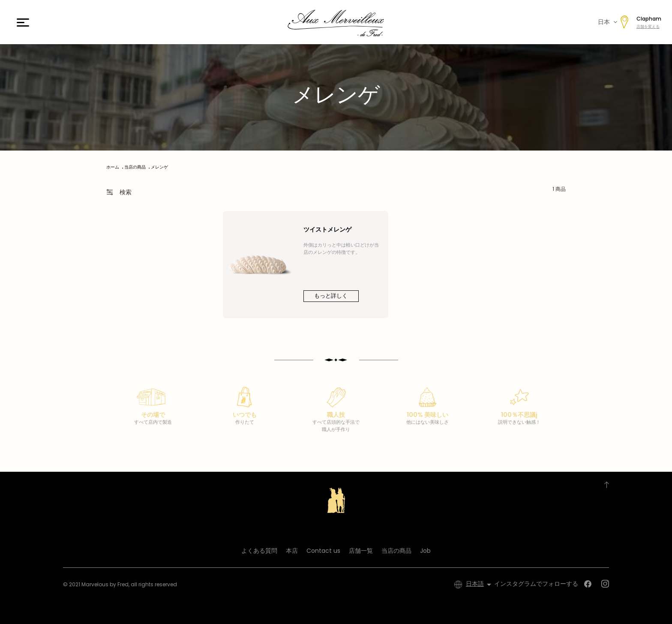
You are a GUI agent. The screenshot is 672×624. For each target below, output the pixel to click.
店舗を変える (648, 27)
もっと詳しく (331, 296)
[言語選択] (480, 585)
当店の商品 (396, 551)
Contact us (323, 551)
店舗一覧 (361, 551)
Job (425, 551)
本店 (292, 551)
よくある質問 (259, 551)
